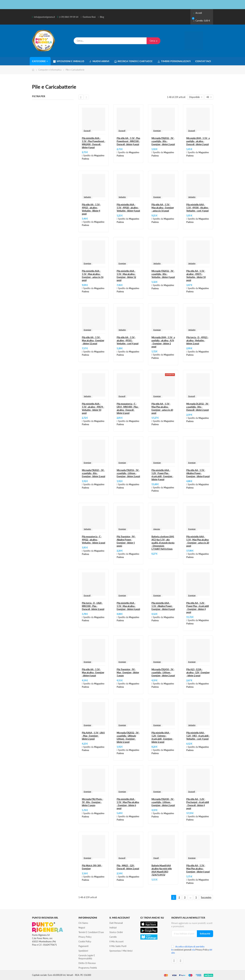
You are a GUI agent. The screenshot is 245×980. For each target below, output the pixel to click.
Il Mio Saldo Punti (118, 946)
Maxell (156, 858)
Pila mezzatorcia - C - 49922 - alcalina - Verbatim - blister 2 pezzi (94, 540)
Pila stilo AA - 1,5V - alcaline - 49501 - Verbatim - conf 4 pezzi (128, 340)
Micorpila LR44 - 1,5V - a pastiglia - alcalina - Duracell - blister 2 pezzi (198, 141)
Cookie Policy (85, 941)
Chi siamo (83, 923)
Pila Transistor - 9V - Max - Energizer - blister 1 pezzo (128, 672)
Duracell (87, 131)
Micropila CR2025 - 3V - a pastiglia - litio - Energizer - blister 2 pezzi (94, 473)
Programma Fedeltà (88, 968)
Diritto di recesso (87, 963)
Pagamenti (83, 946)
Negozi (82, 928)
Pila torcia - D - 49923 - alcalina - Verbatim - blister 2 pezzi (197, 340)
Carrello (113, 937)
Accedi (198, 13)
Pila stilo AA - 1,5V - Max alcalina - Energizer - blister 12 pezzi (93, 340)
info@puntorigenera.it (44, 17)
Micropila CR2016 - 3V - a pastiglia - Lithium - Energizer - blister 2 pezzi (128, 473)
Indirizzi (113, 928)
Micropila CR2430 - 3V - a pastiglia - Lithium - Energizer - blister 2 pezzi (163, 802)
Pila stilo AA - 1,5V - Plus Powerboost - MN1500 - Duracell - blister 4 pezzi (128, 141)
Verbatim (87, 197)
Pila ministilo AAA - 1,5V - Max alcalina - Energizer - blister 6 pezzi (128, 606)
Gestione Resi (89, 17)
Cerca (153, 41)
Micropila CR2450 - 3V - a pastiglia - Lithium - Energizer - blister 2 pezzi (163, 672)
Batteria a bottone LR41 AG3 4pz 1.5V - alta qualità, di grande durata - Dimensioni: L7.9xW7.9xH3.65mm (163, 543)
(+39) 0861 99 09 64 (69, 17)
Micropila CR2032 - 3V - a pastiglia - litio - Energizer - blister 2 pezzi (163, 141)
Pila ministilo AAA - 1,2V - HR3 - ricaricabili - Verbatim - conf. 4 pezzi (198, 736)
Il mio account (116, 941)
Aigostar (157, 529)
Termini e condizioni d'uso (91, 932)
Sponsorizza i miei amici (121, 951)
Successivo (206, 897)
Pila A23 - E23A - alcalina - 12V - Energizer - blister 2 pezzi (198, 672)
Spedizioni (83, 951)
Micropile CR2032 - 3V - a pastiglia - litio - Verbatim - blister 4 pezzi (163, 274)
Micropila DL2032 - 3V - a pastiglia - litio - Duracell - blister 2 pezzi (198, 407)
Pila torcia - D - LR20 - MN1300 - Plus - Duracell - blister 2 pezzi (93, 606)
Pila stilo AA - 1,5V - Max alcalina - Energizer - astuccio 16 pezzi (163, 208)
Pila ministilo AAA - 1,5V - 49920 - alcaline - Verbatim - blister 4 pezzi (128, 208)
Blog (102, 17)
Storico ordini (116, 932)
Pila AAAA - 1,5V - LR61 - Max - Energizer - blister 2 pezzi (93, 736)
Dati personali (116, 923)
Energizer (157, 131)
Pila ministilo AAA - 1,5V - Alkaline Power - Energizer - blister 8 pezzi (163, 606)
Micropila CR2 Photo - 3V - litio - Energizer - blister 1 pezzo (92, 802)
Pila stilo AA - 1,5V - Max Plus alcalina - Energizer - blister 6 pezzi (198, 869)
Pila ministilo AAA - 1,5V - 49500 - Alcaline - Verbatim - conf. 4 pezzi (198, 208)
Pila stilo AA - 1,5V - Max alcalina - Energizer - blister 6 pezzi (93, 672)
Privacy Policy (85, 937)
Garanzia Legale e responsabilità (87, 957)
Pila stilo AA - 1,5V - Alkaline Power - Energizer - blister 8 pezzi (198, 473)
